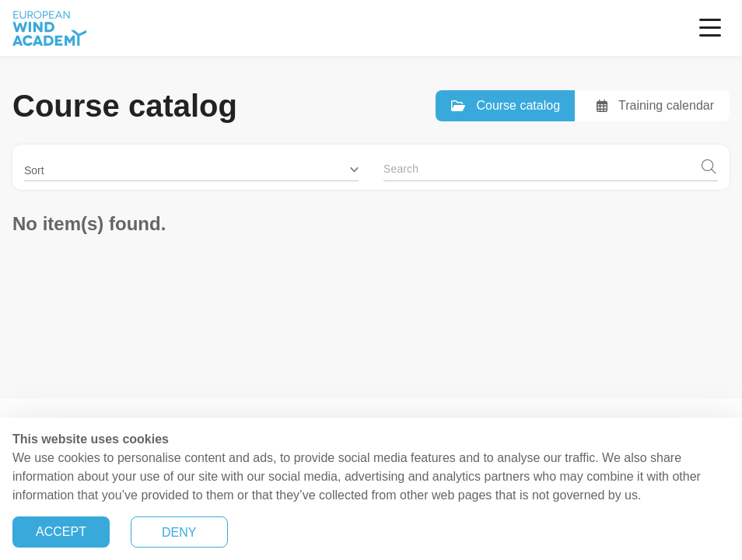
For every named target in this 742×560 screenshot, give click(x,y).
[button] (191, 164)
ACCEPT (61, 532)
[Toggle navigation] (710, 28)
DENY (179, 532)
